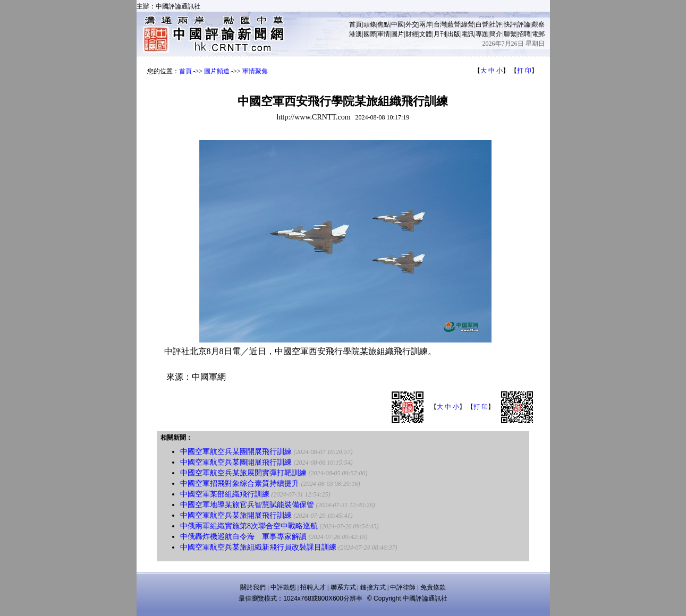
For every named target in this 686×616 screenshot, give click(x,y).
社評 (496, 24)
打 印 (524, 71)
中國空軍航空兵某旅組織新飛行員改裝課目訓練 (258, 547)
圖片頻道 (217, 71)
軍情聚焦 (255, 71)
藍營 (454, 24)
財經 (412, 34)
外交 (412, 24)
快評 (510, 24)
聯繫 (510, 34)
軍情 (384, 34)
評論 (524, 24)
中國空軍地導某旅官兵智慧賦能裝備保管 (247, 505)
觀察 (538, 24)
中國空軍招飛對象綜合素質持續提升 (240, 484)
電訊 (468, 34)
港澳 (355, 34)
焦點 (384, 24)
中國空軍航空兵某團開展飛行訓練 (236, 452)
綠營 (468, 24)
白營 (482, 24)
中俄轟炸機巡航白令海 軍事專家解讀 (243, 537)
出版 (454, 34)
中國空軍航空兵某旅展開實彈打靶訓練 (243, 473)
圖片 (397, 34)
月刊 (440, 34)
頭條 (370, 24)
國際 (370, 34)
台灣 (440, 24)
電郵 (538, 34)
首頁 (355, 24)
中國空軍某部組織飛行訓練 (225, 494)
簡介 (496, 34)
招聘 (524, 34)
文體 (426, 34)
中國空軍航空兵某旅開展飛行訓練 (236, 515)
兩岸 (426, 24)
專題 (482, 34)
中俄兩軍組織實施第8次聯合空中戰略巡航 (249, 526)
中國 (397, 24)
